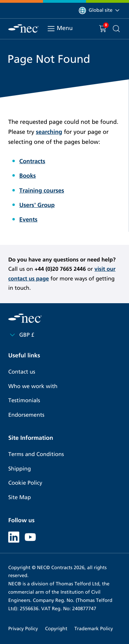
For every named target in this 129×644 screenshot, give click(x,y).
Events (28, 220)
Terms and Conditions (36, 454)
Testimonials (24, 401)
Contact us (22, 372)
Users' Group (37, 205)
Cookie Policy (25, 483)
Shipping (20, 469)
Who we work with (33, 387)
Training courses (42, 191)
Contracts (32, 161)
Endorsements (26, 415)
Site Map (20, 498)
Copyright (56, 629)
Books (28, 176)
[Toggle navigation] (51, 29)
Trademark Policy (94, 629)
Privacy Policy (23, 629)
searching (49, 132)
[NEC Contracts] (23, 28)
